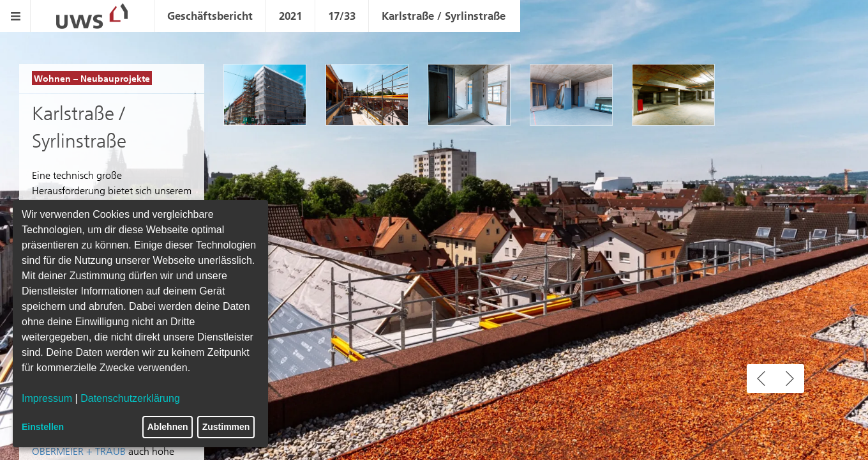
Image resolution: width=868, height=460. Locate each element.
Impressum (47, 398)
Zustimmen (226, 427)
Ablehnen (168, 427)
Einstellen (43, 427)
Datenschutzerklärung (130, 398)
